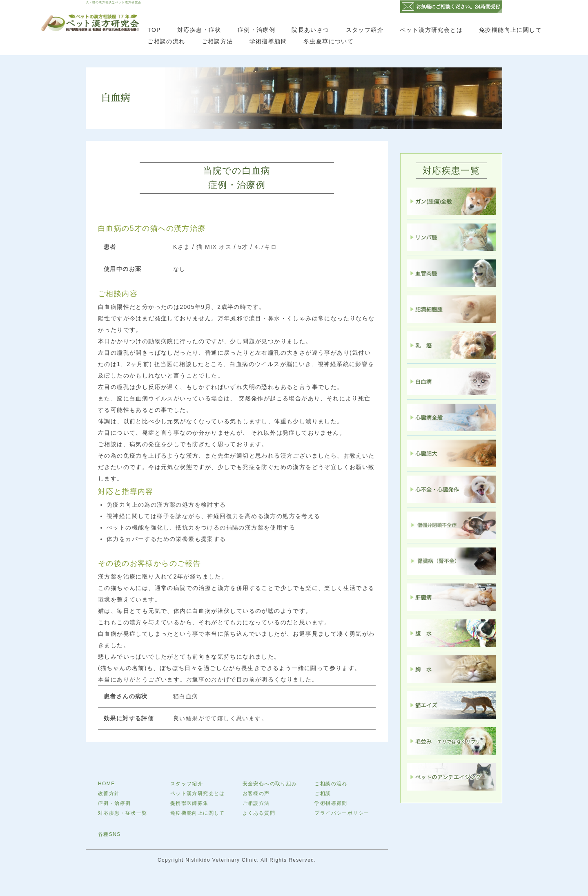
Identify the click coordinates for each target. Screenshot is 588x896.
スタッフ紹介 (365, 30)
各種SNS (109, 834)
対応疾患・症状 (199, 30)
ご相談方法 (217, 41)
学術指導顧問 (268, 41)
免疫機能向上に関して (510, 30)
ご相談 (323, 793)
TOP (154, 30)
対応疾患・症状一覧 (123, 813)
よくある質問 (259, 813)
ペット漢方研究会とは (431, 30)
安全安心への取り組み (270, 784)
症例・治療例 (256, 30)
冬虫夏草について (329, 41)
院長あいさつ (310, 30)
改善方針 (109, 793)
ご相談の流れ (166, 41)
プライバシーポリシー (342, 813)
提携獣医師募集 (189, 803)
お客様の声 (256, 793)
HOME (107, 784)
